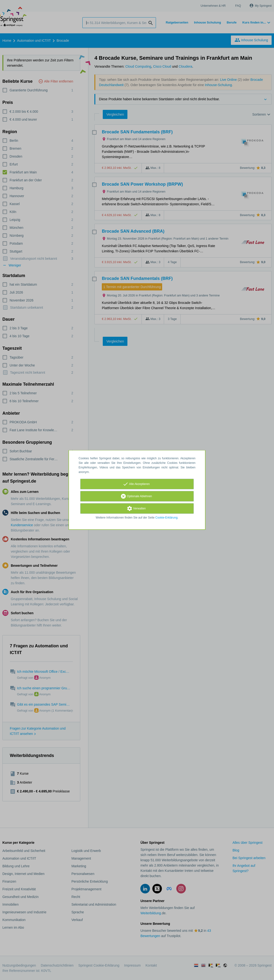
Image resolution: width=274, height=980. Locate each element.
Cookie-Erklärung (167, 518)
